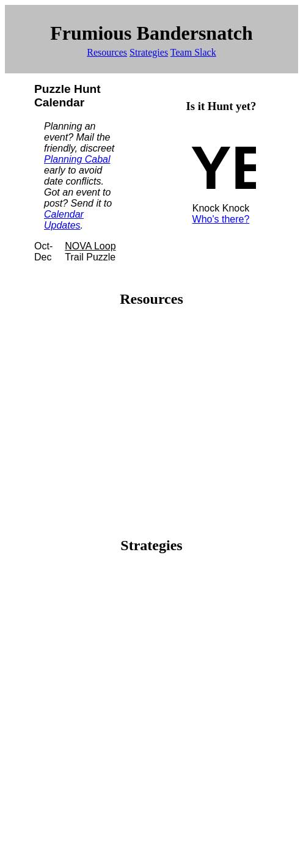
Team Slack (193, 52)
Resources (107, 52)
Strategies (149, 52)
